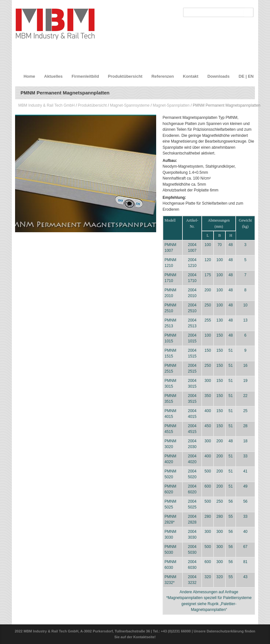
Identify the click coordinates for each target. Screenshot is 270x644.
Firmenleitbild (85, 76)
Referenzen (163, 76)
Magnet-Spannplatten (171, 105)
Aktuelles (54, 76)
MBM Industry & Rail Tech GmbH (46, 105)
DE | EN (246, 76)
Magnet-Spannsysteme (130, 105)
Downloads (219, 76)
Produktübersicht (125, 76)
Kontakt (190, 76)
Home (29, 76)
